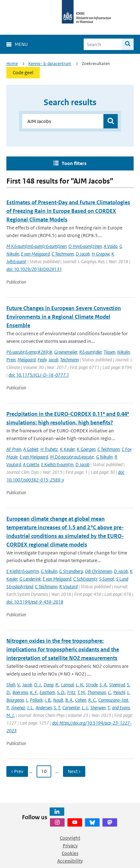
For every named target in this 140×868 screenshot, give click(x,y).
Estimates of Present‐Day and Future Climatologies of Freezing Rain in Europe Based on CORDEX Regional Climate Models (68, 211)
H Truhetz (49, 449)
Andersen (44, 708)
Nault (58, 700)
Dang (49, 685)
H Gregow (101, 254)
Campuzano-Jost (113, 700)
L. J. (85, 708)
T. (109, 708)
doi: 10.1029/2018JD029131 (34, 269)
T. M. (81, 692)
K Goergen (86, 449)
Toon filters (74, 163)
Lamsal (67, 685)
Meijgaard (27, 360)
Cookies (70, 853)
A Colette (31, 464)
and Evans (121, 708)
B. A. (69, 700)
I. (27, 700)
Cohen (81, 700)
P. (8, 708)
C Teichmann (63, 254)
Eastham (47, 692)
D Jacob (83, 254)
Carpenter (71, 708)
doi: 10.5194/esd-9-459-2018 (35, 602)
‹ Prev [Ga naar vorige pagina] (17, 771)
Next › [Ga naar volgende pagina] (74, 771)
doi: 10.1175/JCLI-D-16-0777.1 (39, 375)
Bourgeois (15, 700)
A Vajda (111, 246)
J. (128, 692)
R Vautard (68, 586)
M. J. (10, 715)
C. (110, 692)
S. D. (61, 692)
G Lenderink (30, 579)
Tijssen (109, 352)
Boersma (20, 692)
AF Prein (14, 449)
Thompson (97, 692)
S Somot (107, 579)
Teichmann (70, 360)
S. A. (103, 685)
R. (57, 685)
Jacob (53, 360)
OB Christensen (98, 571)
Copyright (70, 838)
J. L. (30, 708)
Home (12, 64)
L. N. (80, 685)
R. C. (92, 700)
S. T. (57, 708)
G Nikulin (104, 457)
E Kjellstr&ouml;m (57, 464)
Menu (21, 44)
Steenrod (117, 685)
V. (19, 685)
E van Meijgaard (35, 254)
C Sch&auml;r (85, 579)
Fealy (42, 360)
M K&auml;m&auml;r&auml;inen (36, 246)
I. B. (48, 700)
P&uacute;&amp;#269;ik (29, 352)
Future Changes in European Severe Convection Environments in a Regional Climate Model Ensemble (64, 317)
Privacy (70, 846)
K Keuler (67, 449)
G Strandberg (71, 571)
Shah (11, 685)
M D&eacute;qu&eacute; (72, 457)
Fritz (71, 692)
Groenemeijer (66, 352)
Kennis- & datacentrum (50, 64)
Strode (92, 685)
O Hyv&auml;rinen (85, 246)
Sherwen (98, 708)
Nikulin (123, 352)
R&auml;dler (91, 352)
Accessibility (70, 861)
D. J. (38, 685)
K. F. (34, 692)
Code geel (23, 72)
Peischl (119, 692)
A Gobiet (31, 449)
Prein (11, 360)
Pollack (36, 700)
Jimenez (18, 708)
